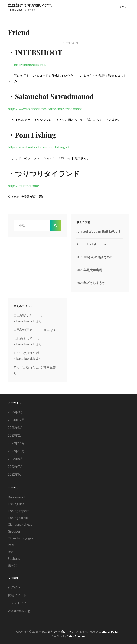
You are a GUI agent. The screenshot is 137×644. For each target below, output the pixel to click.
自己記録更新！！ (26, 315)
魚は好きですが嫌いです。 (31, 5)
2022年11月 (16, 443)
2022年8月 (15, 459)
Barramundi (17, 497)
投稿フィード (17, 595)
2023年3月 (15, 428)
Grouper (14, 531)
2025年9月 (15, 412)
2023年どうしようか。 (92, 283)
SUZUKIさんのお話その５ (95, 257)
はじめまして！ (25, 338)
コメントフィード (20, 603)
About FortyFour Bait (93, 244)
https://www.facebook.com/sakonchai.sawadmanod (45, 109)
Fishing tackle (18, 518)
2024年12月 (16, 420)
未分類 (13, 565)
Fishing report (18, 511)
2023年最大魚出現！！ (92, 270)
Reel (11, 545)
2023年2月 (15, 435)
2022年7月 (15, 467)
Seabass (14, 559)
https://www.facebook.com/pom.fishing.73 (38, 147)
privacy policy (110, 631)
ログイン (14, 587)
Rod (11, 552)
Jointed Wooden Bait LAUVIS (98, 231)
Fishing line (16, 504)
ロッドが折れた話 (26, 353)
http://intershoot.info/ (30, 65)
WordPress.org (19, 611)
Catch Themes (76, 636)
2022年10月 (16, 451)
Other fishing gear (21, 538)
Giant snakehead (20, 525)
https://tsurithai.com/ (23, 186)
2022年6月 (15, 474)
